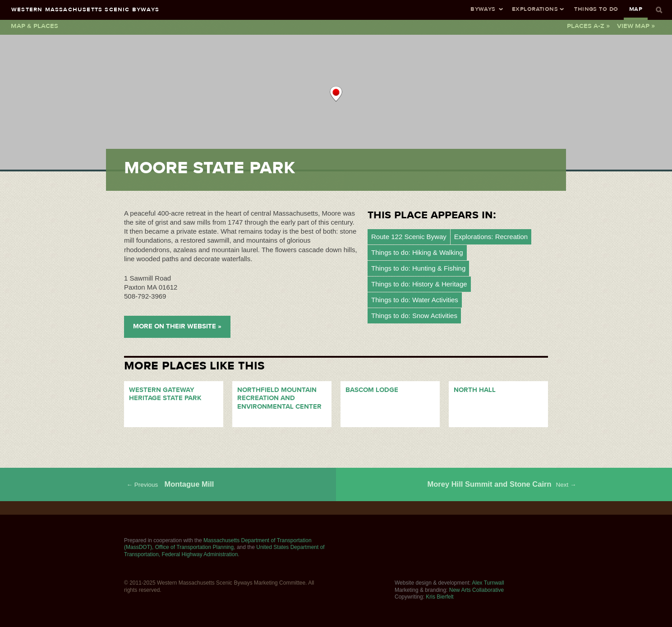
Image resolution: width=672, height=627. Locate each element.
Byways (483, 9)
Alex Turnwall (488, 583)
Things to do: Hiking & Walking (417, 252)
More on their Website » (177, 326)
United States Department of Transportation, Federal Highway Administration (224, 551)
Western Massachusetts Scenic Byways (85, 9)
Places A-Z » (588, 26)
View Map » (636, 26)
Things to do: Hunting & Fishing (418, 268)
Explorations (535, 9)
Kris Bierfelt (440, 597)
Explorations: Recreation (491, 237)
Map (636, 9)
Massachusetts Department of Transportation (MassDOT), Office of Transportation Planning (218, 544)
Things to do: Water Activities (415, 300)
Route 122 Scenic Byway (409, 237)
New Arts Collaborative (476, 590)
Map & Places (35, 26)
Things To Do (596, 9)
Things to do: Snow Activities (414, 316)
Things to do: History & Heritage (419, 284)
